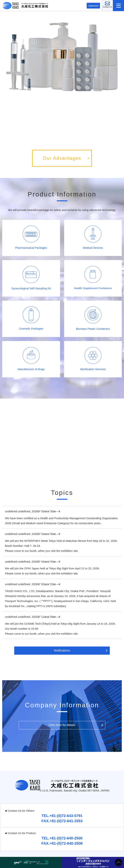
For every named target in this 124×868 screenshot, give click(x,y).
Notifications (62, 650)
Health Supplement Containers (93, 278)
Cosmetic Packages (31, 318)
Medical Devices (93, 237)
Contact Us (113, 3)
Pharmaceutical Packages (31, 237)
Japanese (93, 6)
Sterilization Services (93, 359)
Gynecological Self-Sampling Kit (31, 278)
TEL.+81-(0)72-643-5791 (62, 816)
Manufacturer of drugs (31, 359)
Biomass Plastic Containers (93, 318)
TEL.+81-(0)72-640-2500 (62, 838)
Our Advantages (62, 158)
